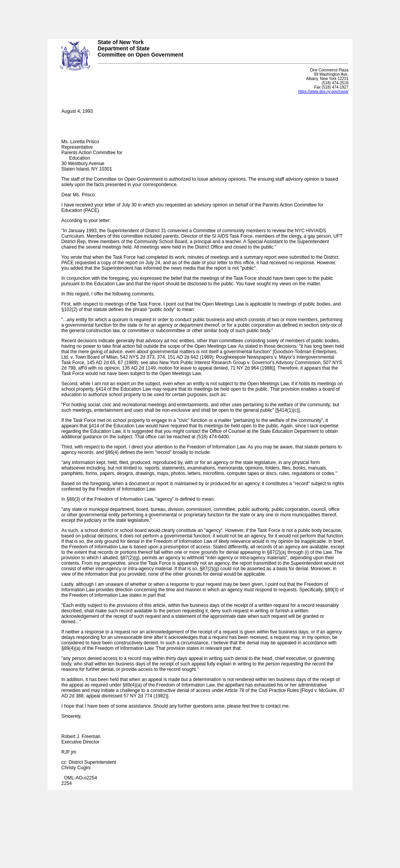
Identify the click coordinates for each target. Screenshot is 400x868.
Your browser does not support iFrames (200, 17)
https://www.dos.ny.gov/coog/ (323, 92)
